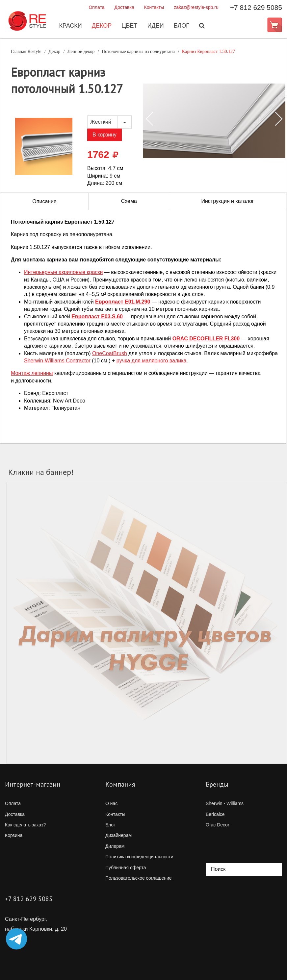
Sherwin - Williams (225, 803)
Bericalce (215, 814)
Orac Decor (218, 825)
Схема (129, 201)
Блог (181, 26)
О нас (111, 803)
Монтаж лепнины (32, 373)
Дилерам (115, 846)
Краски (70, 26)
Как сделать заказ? (25, 825)
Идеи (155, 26)
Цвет (129, 26)
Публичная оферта (126, 868)
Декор (101, 26)
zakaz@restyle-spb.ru (196, 7)
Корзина (14, 835)
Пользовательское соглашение (139, 878)
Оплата (96, 7)
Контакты (154, 7)
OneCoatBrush (110, 353)
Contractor (57, 361)
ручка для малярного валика (152, 361)
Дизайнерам (118, 835)
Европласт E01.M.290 (123, 302)
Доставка (124, 7)
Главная (26, 51)
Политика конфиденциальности (139, 857)
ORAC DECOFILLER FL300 (206, 339)
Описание (44, 201)
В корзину (104, 135)
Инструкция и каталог (227, 201)
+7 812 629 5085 (256, 7)
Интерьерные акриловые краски (63, 272)
